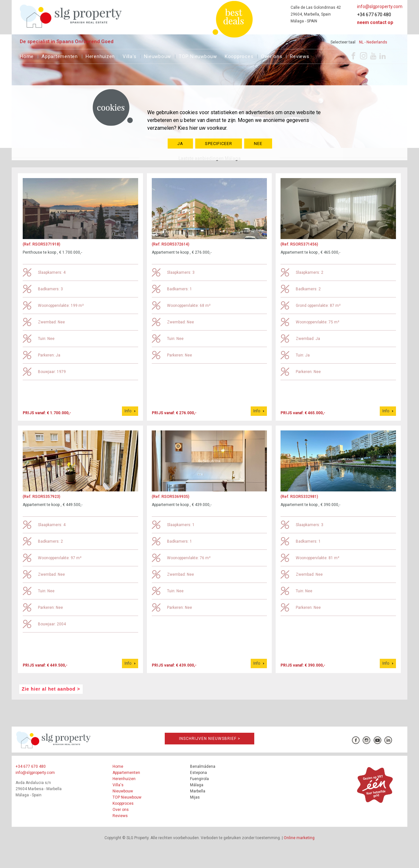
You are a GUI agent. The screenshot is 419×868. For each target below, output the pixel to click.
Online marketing (299, 838)
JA (180, 144)
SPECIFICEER (219, 144)
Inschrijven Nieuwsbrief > (210, 739)
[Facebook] (353, 56)
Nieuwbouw (157, 56)
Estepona (198, 773)
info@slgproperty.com (380, 6)
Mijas (195, 797)
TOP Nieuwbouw (198, 56)
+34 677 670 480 (374, 15)
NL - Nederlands (373, 42)
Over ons (272, 56)
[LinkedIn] (383, 56)
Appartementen (60, 56)
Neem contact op (375, 22)
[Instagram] (364, 56)
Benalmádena (203, 766)
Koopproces (239, 56)
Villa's (129, 56)
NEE (258, 144)
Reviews (299, 56)
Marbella (198, 791)
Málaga (197, 785)
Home (27, 56)
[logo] (71, 16)
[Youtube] (373, 56)
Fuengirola (199, 779)
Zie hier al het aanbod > (51, 689)
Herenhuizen (100, 56)
